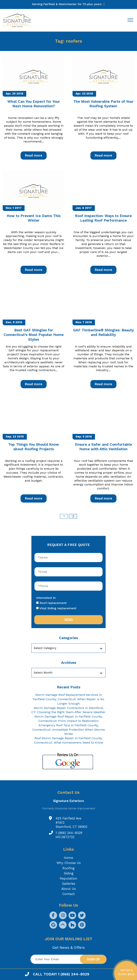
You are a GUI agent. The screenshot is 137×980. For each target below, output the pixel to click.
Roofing (68, 868)
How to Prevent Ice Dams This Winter (34, 218)
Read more (34, 155)
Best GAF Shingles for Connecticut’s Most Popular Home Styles (34, 335)
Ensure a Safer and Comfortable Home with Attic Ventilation (103, 447)
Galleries (69, 884)
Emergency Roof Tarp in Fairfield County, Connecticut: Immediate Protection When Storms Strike (69, 730)
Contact (69, 894)
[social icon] (53, 915)
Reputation (68, 878)
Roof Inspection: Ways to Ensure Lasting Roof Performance (103, 218)
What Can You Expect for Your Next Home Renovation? (34, 104)
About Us (68, 889)
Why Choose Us (69, 863)
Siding (69, 873)
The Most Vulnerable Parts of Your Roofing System (103, 104)
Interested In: (46, 598)
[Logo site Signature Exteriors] (19, 20)
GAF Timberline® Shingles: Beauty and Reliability (103, 332)
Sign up (93, 959)
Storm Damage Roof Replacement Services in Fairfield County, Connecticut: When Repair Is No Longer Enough (68, 699)
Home (68, 858)
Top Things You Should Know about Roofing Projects (34, 447)
